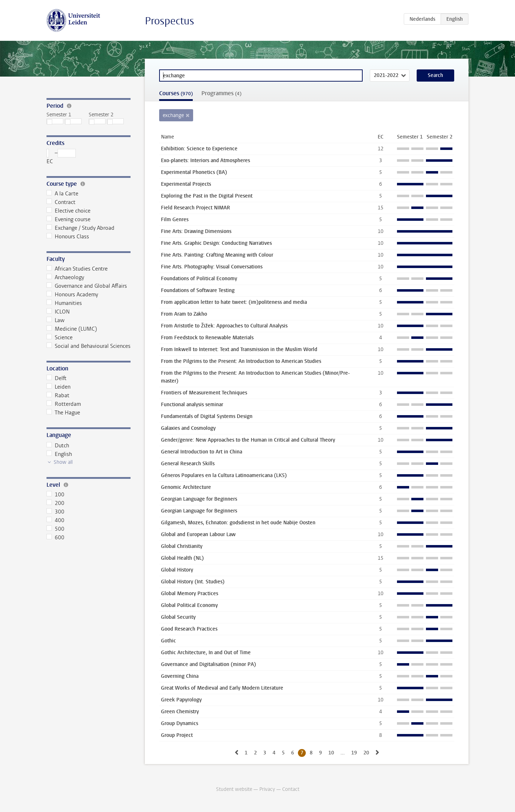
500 (55, 529)
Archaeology (65, 277)
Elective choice (68, 211)
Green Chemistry (180, 712)
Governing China (180, 676)
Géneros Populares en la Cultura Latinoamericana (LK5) (224, 475)
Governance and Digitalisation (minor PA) (209, 664)
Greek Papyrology (181, 700)
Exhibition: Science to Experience (199, 149)
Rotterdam (64, 404)
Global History (177, 570)
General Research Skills (188, 464)
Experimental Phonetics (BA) (194, 172)
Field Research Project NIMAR (195, 208)
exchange (173, 115)
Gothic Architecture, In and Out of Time (206, 653)
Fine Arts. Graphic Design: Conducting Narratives (216, 243)
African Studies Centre (77, 269)
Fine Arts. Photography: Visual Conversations (212, 267)
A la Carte (62, 194)
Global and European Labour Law (198, 534)
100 (55, 495)
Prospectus (170, 21)
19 (354, 753)
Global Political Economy (189, 605)
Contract (61, 202)
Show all (63, 462)
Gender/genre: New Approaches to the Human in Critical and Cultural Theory (248, 440)
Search (435, 75)
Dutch (58, 446)
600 (55, 538)
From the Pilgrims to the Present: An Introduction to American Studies (241, 361)
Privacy (267, 789)
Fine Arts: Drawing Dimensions (196, 231)
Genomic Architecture (186, 487)
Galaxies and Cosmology (188, 428)
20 (366, 753)
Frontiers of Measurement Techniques (204, 393)
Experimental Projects (186, 184)
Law (55, 320)
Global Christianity (182, 546)
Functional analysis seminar (192, 405)
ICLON (58, 312)
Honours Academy (72, 295)
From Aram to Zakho (184, 314)
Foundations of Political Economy (199, 279)
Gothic (168, 641)
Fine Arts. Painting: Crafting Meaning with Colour (217, 255)
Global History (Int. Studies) (193, 582)
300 (55, 512)
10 (331, 753)
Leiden (58, 387)
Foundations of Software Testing (198, 290)
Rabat (58, 395)
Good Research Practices (189, 629)
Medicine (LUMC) (72, 329)
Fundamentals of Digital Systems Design (207, 416)
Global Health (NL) (182, 558)
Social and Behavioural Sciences (89, 346)
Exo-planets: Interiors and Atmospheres (205, 161)
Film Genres (175, 220)
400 (55, 520)
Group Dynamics (180, 723)
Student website (234, 789)
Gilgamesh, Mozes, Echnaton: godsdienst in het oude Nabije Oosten (238, 523)
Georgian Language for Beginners (199, 499)
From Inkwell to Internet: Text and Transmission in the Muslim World (239, 349)
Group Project (177, 735)
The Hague (63, 413)
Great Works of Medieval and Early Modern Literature (222, 688)
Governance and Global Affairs (87, 286)
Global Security (178, 617)
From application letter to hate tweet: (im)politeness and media (234, 302)
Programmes (221, 93)
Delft (57, 378)
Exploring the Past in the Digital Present (207, 196)
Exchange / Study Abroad (80, 228)
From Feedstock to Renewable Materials (207, 338)
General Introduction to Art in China (202, 452)
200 (55, 503)
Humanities (64, 303)
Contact (291, 789)
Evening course (68, 219)
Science (60, 337)
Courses (176, 93)
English (59, 454)
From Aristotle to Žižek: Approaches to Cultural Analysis (224, 326)
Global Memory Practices (190, 594)
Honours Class (68, 237)
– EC (61, 157)
